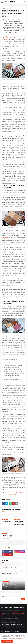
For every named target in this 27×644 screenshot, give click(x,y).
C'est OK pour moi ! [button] (7, 641)
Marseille (19, 565)
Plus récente (4, 543)
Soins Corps (13, 622)
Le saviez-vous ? (13, 567)
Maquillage (9, 8)
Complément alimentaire (16, 625)
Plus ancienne (22, 543)
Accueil (4, 8)
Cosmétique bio (11, 565)
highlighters (5, 237)
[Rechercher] (12, 599)
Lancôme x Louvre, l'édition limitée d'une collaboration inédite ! (19, 523)
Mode (4, 565)
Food (3, 627)
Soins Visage (5, 622)
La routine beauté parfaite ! (6, 522)
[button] (2, 2)
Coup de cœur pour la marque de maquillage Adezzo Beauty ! (7, 537)
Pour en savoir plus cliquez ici (15, 638)
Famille (22, 627)
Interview (5, 567)
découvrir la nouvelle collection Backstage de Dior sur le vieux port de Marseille (13, 38)
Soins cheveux (5, 625)
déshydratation (18, 434)
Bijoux (8, 627)
